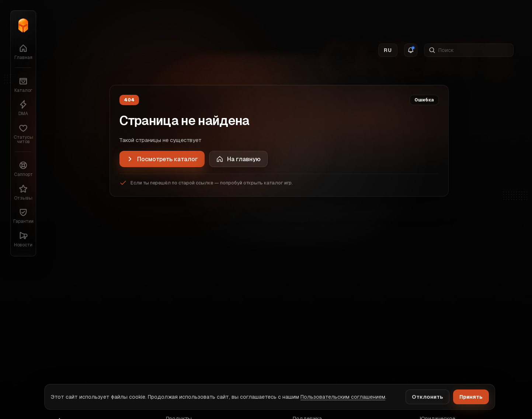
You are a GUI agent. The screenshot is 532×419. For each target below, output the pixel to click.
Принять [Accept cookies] (471, 397)
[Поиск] (474, 19)
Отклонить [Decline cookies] (427, 397)
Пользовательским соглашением (343, 397)
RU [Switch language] (388, 19)
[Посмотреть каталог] (162, 159)
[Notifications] (411, 19)
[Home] (238, 159)
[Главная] (23, 25)
